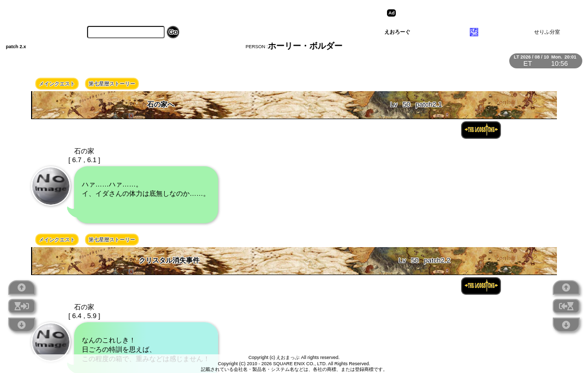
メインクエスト (57, 84)
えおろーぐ (397, 32)
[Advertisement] (479, 13)
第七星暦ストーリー (112, 84)
